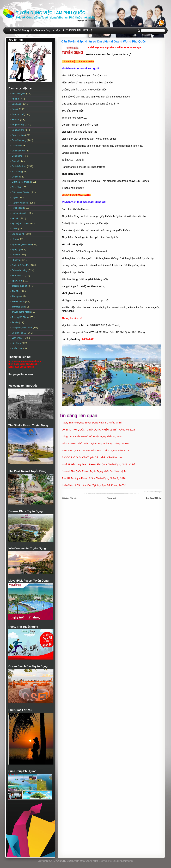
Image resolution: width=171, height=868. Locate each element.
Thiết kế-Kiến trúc (20, 286)
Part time (16, 255)
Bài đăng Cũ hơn (153, 498)
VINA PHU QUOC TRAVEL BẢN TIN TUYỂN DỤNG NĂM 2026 (95, 451)
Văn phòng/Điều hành (22, 328)
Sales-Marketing (20, 270)
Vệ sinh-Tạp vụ (19, 333)
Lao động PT (18, 234)
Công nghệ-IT (19, 156)
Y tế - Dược (18, 348)
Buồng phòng (19, 135)
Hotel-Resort (18, 208)
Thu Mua (16, 291)
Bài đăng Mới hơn (69, 498)
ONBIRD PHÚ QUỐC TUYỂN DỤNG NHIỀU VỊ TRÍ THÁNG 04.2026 (98, 430)
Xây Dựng (17, 343)
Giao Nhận (17, 187)
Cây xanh (17, 146)
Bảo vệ (15, 109)
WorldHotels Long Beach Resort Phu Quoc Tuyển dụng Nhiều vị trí (98, 464)
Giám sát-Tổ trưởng (22, 182)
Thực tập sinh (19, 307)
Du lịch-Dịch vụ (19, 166)
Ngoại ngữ (17, 250)
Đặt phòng (17, 172)
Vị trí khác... (18, 338)
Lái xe (15, 229)
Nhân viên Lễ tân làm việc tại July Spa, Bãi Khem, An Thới (94, 485)
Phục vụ (16, 260)
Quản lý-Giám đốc (21, 265)
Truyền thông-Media (22, 312)
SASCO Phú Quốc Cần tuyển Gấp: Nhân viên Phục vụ (92, 457)
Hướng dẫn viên (20, 213)
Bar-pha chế (18, 114)
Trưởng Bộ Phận (20, 317)
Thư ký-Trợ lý (19, 302)
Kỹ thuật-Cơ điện (20, 224)
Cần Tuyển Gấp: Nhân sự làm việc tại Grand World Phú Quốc (104, 42)
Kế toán (16, 218)
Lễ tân (15, 239)
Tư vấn (16, 322)
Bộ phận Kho (18, 130)
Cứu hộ (16, 161)
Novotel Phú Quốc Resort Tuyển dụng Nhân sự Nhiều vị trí (94, 471)
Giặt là (15, 198)
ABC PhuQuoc (19, 94)
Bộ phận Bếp (18, 125)
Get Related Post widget (152, 492)
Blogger (91, 21)
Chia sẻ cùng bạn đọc (47, 30)
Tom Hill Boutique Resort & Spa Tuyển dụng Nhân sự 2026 (94, 478)
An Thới (16, 99)
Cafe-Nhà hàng (19, 140)
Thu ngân (17, 296)
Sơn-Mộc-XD (18, 276)
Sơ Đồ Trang (21, 30)
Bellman (16, 120)
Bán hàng (17, 104)
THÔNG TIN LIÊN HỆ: (79, 30)
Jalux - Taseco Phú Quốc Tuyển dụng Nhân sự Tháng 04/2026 (96, 444)
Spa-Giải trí (17, 281)
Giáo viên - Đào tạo (21, 192)
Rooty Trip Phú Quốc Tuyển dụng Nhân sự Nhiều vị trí (92, 423)
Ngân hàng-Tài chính (22, 244)
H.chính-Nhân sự (20, 203)
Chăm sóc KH (19, 151)
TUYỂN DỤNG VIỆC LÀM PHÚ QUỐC (51, 13)
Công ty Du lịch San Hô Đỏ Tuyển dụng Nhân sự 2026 (92, 436)
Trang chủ (112, 498)
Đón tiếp (16, 177)
